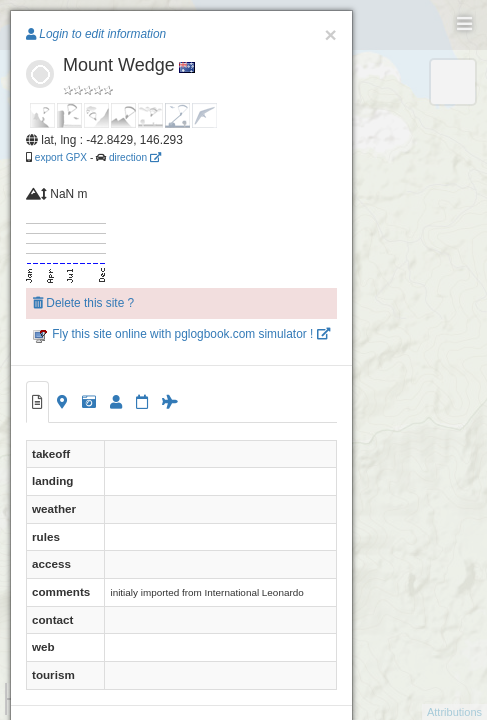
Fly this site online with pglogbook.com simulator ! (181, 334)
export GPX (61, 157)
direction (135, 157)
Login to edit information (96, 34)
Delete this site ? (83, 303)
